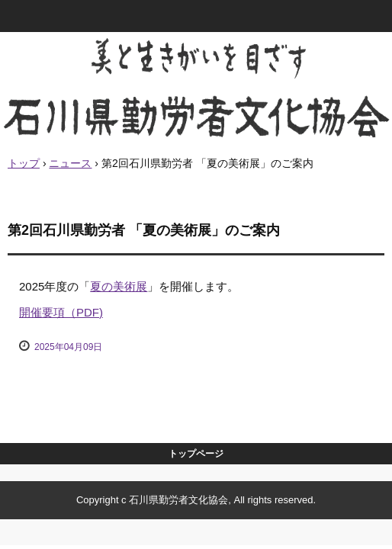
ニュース (70, 163)
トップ (24, 163)
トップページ (196, 454)
